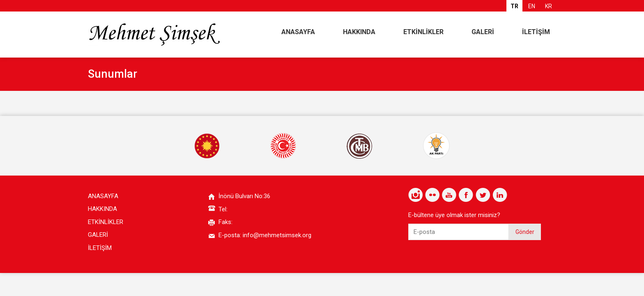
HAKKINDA (359, 32)
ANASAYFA (298, 32)
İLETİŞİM (536, 32)
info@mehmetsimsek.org (277, 235)
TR (514, 6)
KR (549, 6)
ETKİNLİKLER (423, 32)
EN (532, 6)
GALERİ (483, 32)
